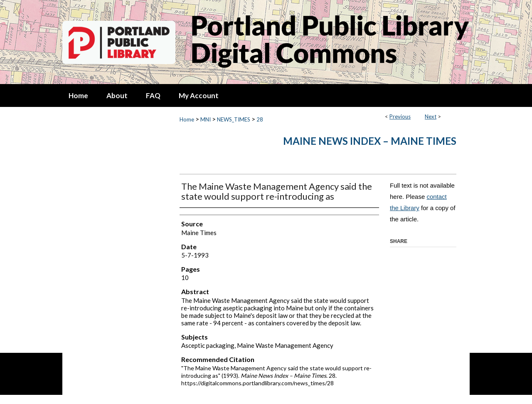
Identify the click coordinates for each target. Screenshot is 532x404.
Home (187, 119)
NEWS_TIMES (234, 119)
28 (260, 119)
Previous (400, 116)
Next (431, 116)
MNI (206, 119)
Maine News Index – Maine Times (370, 141)
